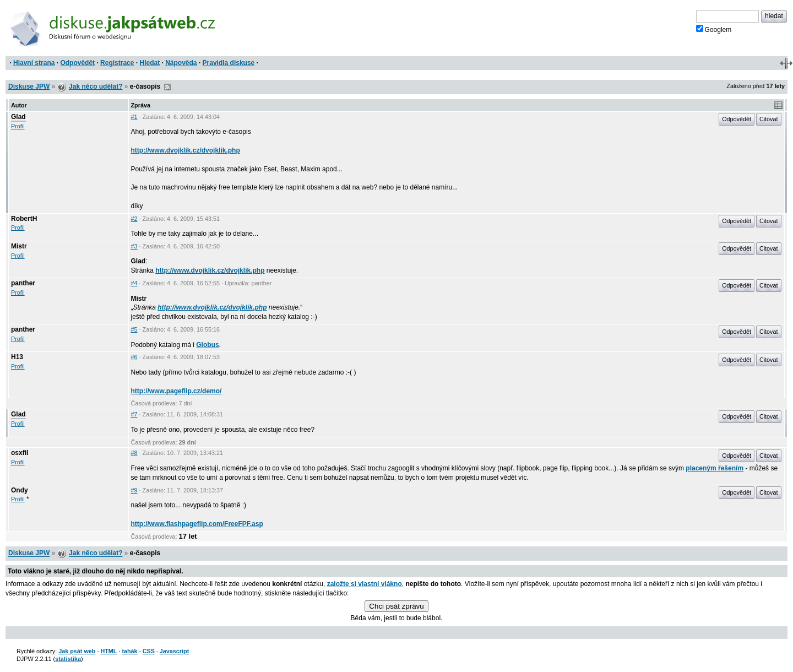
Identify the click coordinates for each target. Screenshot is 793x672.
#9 (134, 490)
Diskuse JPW (29, 86)
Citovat (769, 119)
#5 (134, 329)
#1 (134, 117)
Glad (18, 117)
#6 (134, 357)
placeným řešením (715, 468)
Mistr (19, 246)
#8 (134, 453)
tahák (129, 651)
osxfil (20, 453)
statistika (68, 659)
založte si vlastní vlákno (365, 584)
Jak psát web (77, 651)
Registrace (117, 63)
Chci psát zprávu (396, 606)
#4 (134, 283)
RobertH (24, 219)
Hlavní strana (34, 63)
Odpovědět (77, 63)
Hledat (150, 63)
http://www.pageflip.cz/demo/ (176, 391)
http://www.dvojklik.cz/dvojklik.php (186, 150)
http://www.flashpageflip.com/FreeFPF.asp (197, 524)
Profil (18, 126)
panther (23, 283)
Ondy (20, 490)
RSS (167, 87)
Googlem (714, 29)
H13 (17, 357)
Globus (207, 345)
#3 (134, 246)
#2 (134, 219)
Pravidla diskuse (229, 63)
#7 (134, 414)
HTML (108, 651)
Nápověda (181, 63)
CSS (149, 651)
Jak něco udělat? (96, 86)
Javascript (174, 651)
